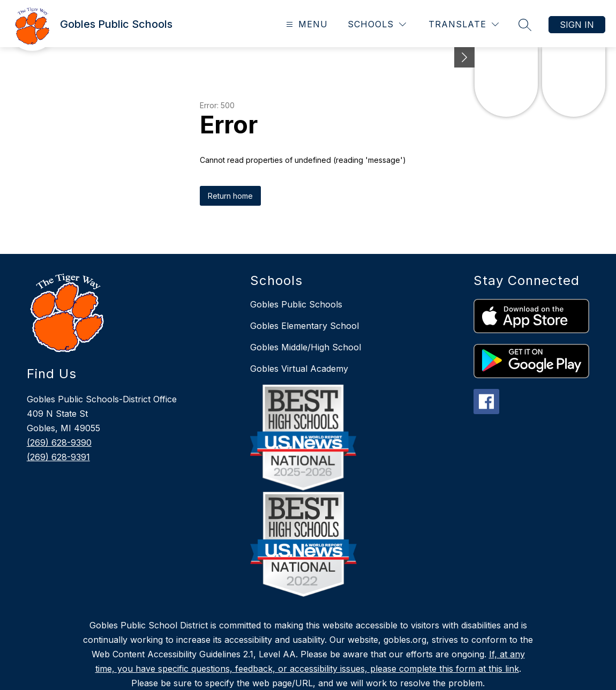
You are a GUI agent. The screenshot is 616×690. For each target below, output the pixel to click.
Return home (230, 196)
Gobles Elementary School (305, 326)
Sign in (577, 25)
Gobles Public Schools (296, 304)
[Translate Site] (464, 24)
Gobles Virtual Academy (299, 369)
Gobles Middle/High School (306, 347)
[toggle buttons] (464, 57)
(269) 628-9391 (58, 457)
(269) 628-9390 (59, 442)
